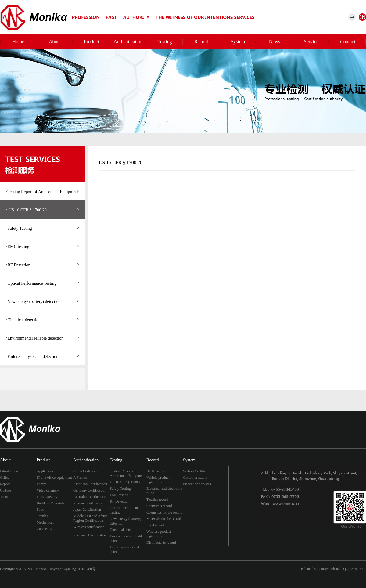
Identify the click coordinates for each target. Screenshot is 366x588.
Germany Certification (90, 490)
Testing (165, 42)
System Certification (198, 471)
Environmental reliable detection (43, 338)
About (55, 42)
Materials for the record (164, 519)
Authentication (128, 42)
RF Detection (43, 265)
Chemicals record (159, 506)
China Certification (87, 471)
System (238, 42)
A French (80, 478)
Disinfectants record (161, 543)
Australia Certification (90, 497)
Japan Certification (87, 510)
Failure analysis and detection (43, 356)
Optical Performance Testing (43, 283)
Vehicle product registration (158, 480)
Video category (48, 490)
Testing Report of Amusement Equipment (43, 191)
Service (311, 42)
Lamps (42, 484)
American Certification (90, 484)
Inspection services (197, 484)
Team (4, 497)
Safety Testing (43, 228)
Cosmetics (44, 529)
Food (40, 510)
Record (201, 42)
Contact (348, 42)
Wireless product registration (159, 534)
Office (5, 478)
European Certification (90, 535)
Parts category (47, 497)
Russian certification (88, 503)
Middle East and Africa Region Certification (90, 518)
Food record (155, 525)
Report (5, 484)
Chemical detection (43, 319)
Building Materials (50, 503)
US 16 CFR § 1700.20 (43, 210)
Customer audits (195, 478)
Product (91, 42)
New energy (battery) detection (43, 301)
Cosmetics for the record (164, 512)
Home (18, 42)
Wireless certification (89, 527)
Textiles (42, 516)
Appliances (45, 471)
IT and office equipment (54, 478)
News (274, 42)
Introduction (9, 471)
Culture (5, 490)
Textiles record (157, 500)
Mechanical (45, 522)
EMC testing (43, 246)
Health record (156, 471)
